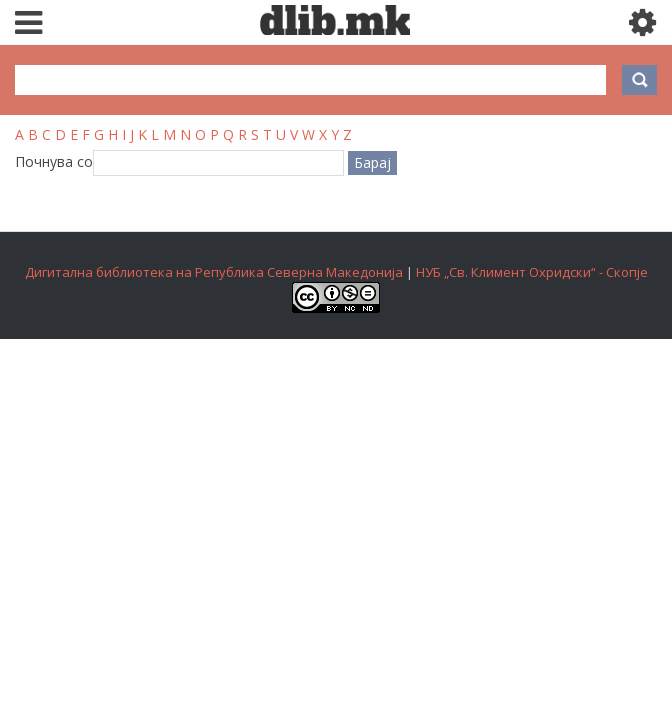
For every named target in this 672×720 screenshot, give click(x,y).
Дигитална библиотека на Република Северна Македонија (214, 272)
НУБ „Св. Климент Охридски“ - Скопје (532, 272)
